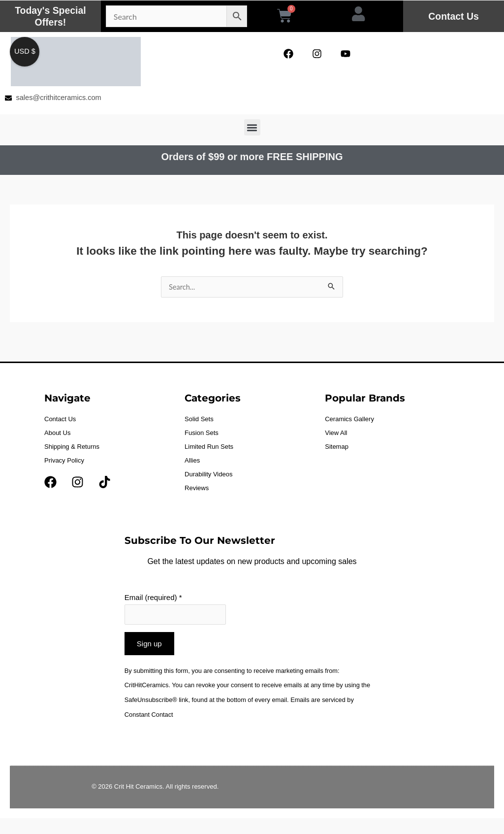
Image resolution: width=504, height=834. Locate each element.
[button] (252, 128)
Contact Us (454, 16)
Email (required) (153, 598)
